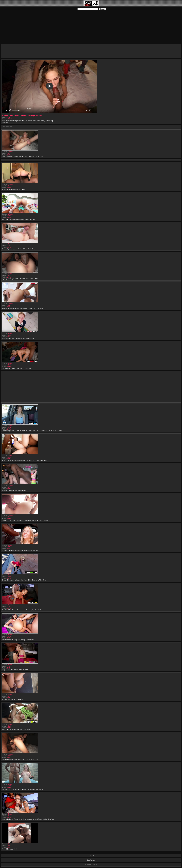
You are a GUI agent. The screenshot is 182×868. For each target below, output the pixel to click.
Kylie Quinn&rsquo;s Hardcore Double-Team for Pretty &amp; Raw (25, 461)
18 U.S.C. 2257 (91, 856)
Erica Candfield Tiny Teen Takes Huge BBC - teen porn (21, 550)
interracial (9, 121)
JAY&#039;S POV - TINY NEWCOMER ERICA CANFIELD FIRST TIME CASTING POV (32, 431)
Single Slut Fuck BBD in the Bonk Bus (15, 670)
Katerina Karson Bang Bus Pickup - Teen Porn (18, 640)
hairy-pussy (41, 121)
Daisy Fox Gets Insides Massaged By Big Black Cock (20, 759)
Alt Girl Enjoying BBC (9, 849)
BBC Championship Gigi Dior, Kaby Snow (16, 729)
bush (35, 121)
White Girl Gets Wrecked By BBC (13, 189)
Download (6, 122)
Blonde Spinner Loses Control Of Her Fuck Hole (18, 249)
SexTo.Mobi (91, 860)
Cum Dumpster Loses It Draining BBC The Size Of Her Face (23, 157)
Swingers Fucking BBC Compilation (14, 490)
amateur (22, 121)
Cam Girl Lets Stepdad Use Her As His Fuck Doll (19, 219)
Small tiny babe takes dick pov (12, 700)
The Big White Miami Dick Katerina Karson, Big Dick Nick (22, 610)
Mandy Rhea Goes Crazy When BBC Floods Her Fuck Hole (22, 309)
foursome (29, 121)
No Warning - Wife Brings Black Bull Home (17, 368)
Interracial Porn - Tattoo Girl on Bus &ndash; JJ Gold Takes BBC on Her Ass (28, 819)
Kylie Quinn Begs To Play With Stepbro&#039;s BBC (20, 279)
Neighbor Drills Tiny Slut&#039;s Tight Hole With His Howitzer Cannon (26, 520)
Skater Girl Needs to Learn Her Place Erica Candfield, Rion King (24, 580)
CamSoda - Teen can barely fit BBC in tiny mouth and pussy (22, 789)
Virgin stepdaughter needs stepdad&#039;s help (18, 339)
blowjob (16, 121)
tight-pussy (49, 121)
